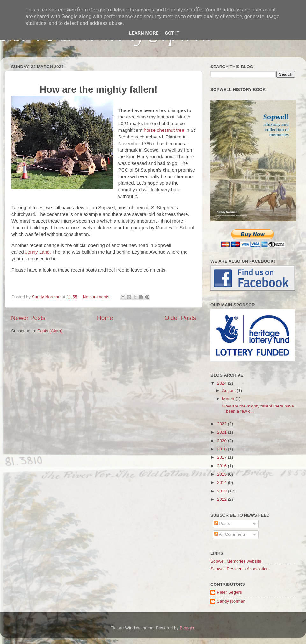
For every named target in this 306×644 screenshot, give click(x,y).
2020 (222, 441)
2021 (222, 432)
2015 (222, 474)
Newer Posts (28, 318)
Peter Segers (229, 592)
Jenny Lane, (39, 252)
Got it (172, 33)
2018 (222, 449)
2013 (222, 491)
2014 (222, 482)
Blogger (187, 628)
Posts (222, 524)
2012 (222, 499)
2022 (222, 424)
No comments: (97, 297)
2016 (222, 466)
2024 (222, 383)
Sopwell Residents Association (240, 569)
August (229, 390)
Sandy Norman (231, 601)
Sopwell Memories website (236, 561)
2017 (222, 457)
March (229, 399)
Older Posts (180, 318)
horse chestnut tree (164, 130)
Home (105, 318)
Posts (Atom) (50, 331)
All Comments (230, 534)
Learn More (144, 33)
